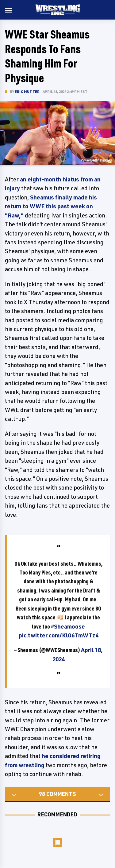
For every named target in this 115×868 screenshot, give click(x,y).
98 (42, 794)
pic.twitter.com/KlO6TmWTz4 (59, 635)
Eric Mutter (27, 91)
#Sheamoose (68, 626)
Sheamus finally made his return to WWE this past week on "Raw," (51, 206)
